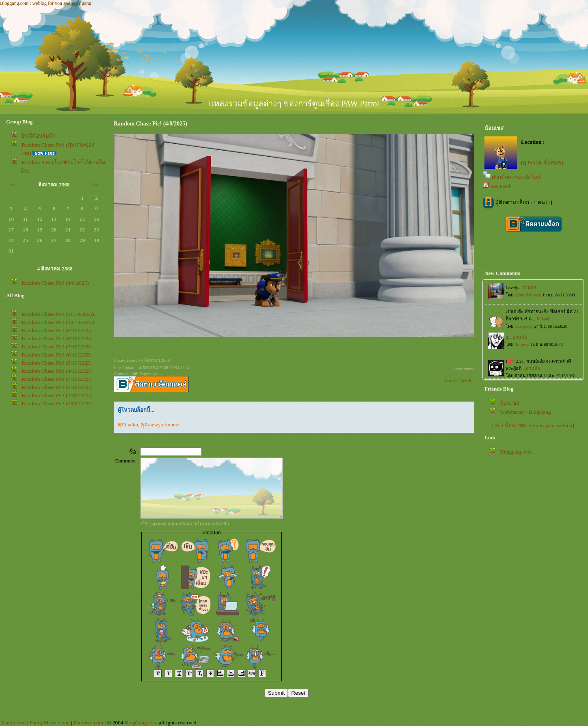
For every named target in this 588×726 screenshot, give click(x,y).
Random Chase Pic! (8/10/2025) (56, 338)
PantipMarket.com (50, 723)
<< (13, 185)
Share (450, 380)
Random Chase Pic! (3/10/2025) (56, 379)
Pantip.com (13, 723)
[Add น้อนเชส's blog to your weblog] (533, 425)
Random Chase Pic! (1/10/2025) (56, 395)
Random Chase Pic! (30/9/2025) (56, 403)
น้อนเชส (510, 403)
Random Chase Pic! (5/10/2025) (56, 363)
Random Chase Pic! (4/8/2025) (55, 283)
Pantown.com (88, 723)
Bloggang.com (516, 452)
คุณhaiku (128, 425)
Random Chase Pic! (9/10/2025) (56, 330)
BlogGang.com (141, 723)
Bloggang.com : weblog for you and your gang (46, 3)
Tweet (465, 380)
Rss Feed (500, 186)
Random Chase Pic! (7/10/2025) (56, 347)
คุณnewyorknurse (160, 425)
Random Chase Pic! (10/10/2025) (58, 322)
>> (95, 185)
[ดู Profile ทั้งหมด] (542, 163)
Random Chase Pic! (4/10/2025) (56, 371)
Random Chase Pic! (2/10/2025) (56, 387)
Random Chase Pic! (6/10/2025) (56, 355)
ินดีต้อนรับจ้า (38, 136)
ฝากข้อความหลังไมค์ (516, 177)
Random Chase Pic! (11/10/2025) (58, 314)
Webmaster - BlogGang (525, 412)
